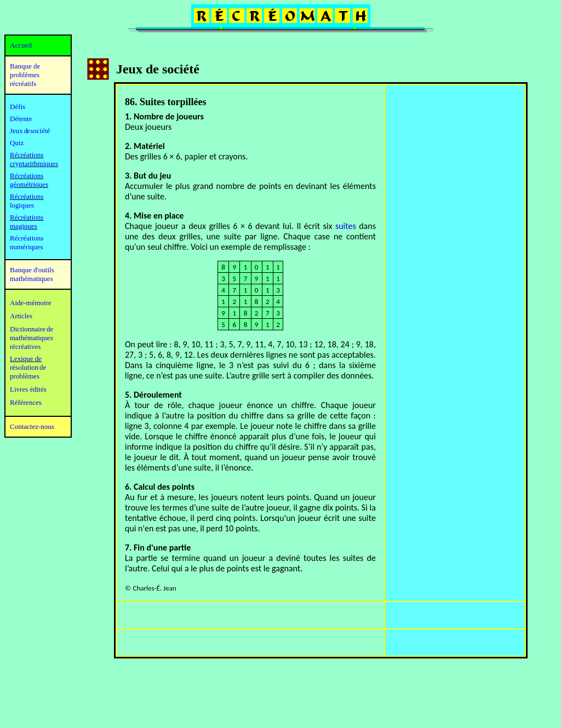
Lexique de (26, 359)
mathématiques (32, 338)
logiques (22, 205)
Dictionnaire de (32, 329)
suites (346, 226)
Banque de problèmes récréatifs (25, 75)
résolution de (28, 367)
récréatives (25, 346)
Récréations (27, 196)
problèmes (25, 376)
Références (26, 402)
